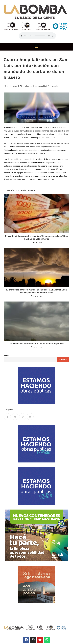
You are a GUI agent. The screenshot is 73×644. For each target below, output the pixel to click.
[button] (36, 47)
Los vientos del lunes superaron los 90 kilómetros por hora (37, 344)
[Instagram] (23, 417)
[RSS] (30, 417)
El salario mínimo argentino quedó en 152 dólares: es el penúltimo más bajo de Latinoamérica (36, 238)
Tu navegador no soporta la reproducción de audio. (37, 36)
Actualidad (42, 86)
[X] (7, 417)
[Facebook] (15, 417)
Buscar (6, 355)
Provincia (54, 86)
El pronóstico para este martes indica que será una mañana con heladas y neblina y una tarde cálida (37, 291)
